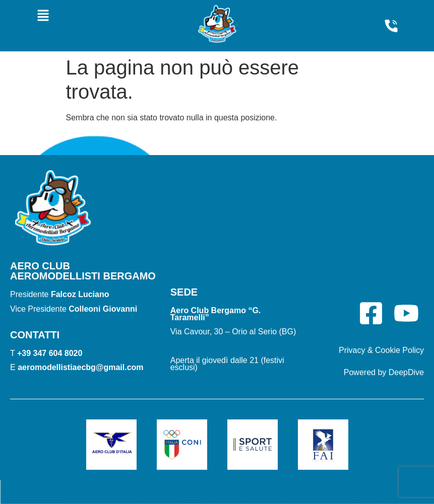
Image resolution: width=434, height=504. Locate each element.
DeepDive (406, 372)
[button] (43, 16)
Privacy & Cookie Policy (381, 350)
